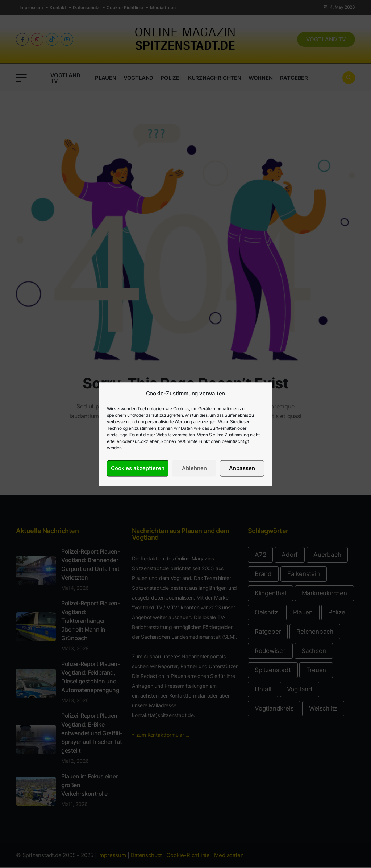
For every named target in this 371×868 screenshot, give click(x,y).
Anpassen (242, 468)
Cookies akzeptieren (138, 468)
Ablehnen (194, 468)
